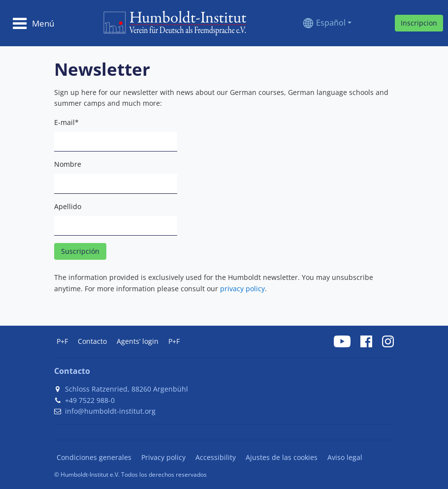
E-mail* (66, 122)
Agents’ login (138, 341)
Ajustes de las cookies (282, 457)
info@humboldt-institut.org (110, 411)
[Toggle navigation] (33, 23)
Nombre (68, 164)
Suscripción (80, 251)
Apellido (68, 206)
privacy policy (242, 289)
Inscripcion (419, 23)
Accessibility (216, 457)
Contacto (92, 341)
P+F (62, 341)
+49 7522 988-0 (90, 400)
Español (331, 23)
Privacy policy (163, 457)
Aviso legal (345, 457)
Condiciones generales (94, 457)
